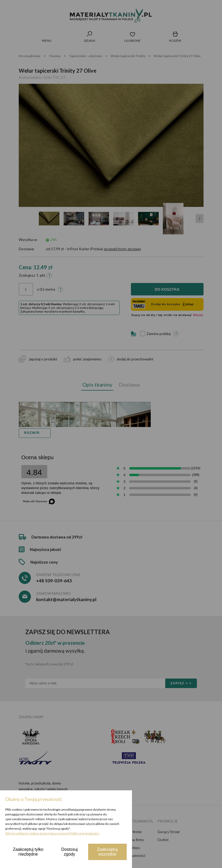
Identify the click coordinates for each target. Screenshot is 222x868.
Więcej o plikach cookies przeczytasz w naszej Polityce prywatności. (52, 833)
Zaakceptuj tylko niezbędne (28, 852)
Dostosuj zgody (69, 852)
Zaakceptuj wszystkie (107, 852)
